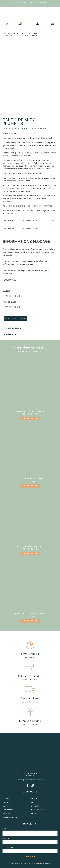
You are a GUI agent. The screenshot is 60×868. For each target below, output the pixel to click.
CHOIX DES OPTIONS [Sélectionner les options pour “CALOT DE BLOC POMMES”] (30, 418)
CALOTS (16, 33)
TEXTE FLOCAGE (9, 280)
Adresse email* (9, 847)
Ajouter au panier (15, 318)
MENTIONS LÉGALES (39, 810)
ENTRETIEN (12, 335)
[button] (7, 24)
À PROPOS (6, 802)
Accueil (7, 33)
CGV (33, 802)
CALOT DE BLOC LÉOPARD (30, 479)
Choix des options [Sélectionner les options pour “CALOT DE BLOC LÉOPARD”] (30, 486)
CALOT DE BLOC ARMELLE (30, 546)
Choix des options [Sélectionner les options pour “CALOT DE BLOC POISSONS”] (30, 621)
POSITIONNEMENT (10, 302)
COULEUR (7, 291)
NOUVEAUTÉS (8, 814)
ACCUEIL (6, 799)
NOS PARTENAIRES (10, 817)
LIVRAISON (35, 806)
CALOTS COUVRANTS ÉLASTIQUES (19, 128)
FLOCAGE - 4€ (9, 220)
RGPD (34, 814)
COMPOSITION (14, 328)
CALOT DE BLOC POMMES (30, 411)
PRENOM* (6, 838)
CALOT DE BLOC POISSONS (30, 614)
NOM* (4, 829)
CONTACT (35, 799)
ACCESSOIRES (8, 810)
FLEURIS (42, 128)
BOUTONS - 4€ (9, 228)
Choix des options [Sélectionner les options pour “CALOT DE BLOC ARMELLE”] (30, 553)
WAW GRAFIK (46, 863)
